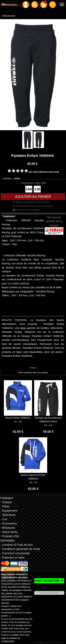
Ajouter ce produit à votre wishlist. (31, 202)
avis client (34, 172)
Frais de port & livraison (26, 210)
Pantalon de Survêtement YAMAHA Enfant (48, 420)
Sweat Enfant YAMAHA (18, 418)
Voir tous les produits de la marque (54, 224)
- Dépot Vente (9, 532)
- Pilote (5, 506)
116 (37, 189)
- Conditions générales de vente (20, 549)
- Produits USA (10, 536)
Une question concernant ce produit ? (33, 206)
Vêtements (9, 16)
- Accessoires (9, 523)
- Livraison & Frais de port (16, 545)
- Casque (6, 502)
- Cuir (4, 519)
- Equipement (9, 511)
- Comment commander (15, 553)
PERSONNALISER (49, 593)
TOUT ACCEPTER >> (49, 581)
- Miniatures (8, 528)
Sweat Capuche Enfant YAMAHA (33, 477)
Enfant (17, 178)
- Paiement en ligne (12, 558)
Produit (33, 368)
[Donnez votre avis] (49, 172)
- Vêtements (8, 515)
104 (29, 189)
